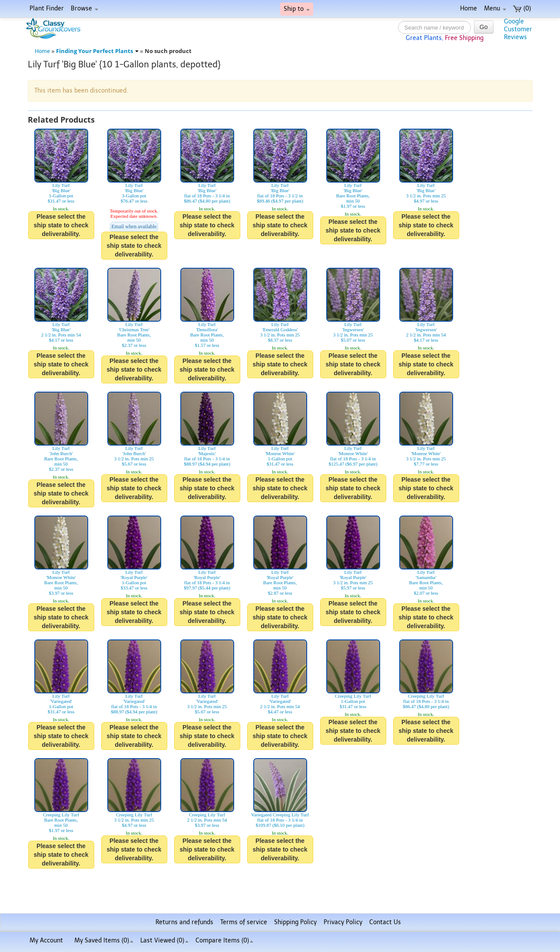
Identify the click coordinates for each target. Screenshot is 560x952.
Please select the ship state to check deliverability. (61, 225)
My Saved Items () (104, 940)
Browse (84, 8)
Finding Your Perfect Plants (97, 51)
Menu (495, 8)
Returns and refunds (184, 922)
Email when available (134, 226)
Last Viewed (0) (164, 940)
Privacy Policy (343, 922)
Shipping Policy (295, 922)
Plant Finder (47, 8)
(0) (522, 8)
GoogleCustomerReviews (518, 29)
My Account (46, 940)
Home (469, 8)
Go (484, 27)
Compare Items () (224, 940)
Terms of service (244, 922)
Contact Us (385, 922)
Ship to (297, 9)
